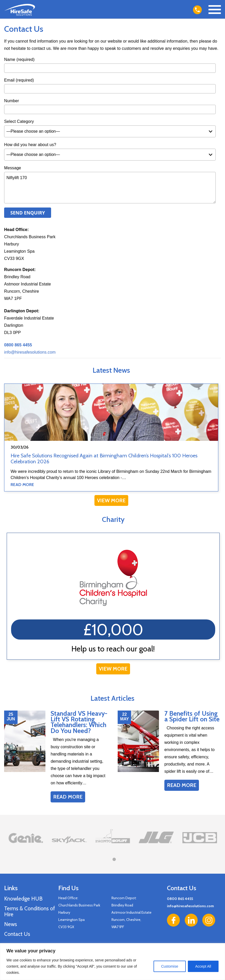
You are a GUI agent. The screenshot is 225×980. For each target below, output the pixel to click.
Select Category (19, 121)
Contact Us (17, 934)
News (11, 924)
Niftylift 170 (110, 188)
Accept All (203, 966)
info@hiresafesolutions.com (30, 352)
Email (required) (19, 80)
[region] (112, 962)
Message (13, 168)
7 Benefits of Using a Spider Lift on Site (192, 716)
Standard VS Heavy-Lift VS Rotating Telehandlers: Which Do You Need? (79, 722)
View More (111, 500)
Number (12, 101)
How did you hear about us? (30, 145)
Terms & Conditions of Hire (30, 911)
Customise (170, 966)
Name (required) (19, 59)
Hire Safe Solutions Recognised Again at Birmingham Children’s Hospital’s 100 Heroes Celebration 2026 (104, 458)
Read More (22, 485)
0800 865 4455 (180, 899)
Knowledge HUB (23, 899)
